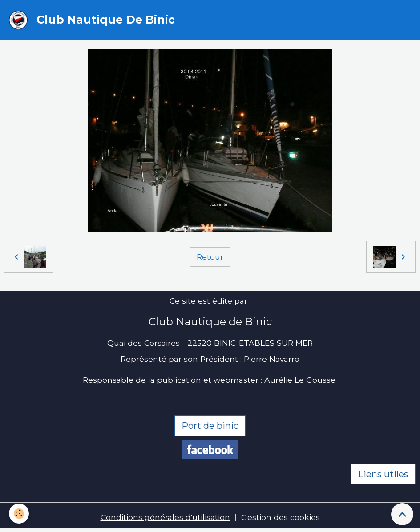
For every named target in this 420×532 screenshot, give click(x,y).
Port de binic (210, 426)
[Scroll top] (402, 514)
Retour (210, 257)
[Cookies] (19, 514)
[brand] (94, 20)
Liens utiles (383, 474)
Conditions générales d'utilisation (165, 517)
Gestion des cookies (281, 517)
